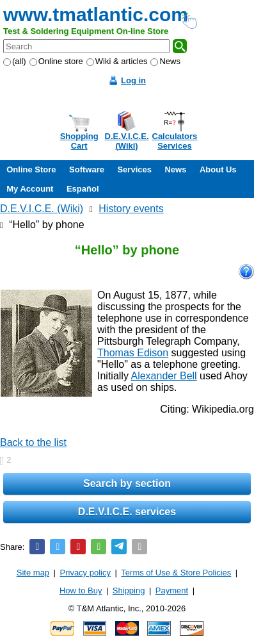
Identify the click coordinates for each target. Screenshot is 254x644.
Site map (33, 573)
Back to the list (33, 442)
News (165, 61)
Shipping (129, 590)
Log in (133, 80)
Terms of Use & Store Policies (176, 573)
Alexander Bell (163, 376)
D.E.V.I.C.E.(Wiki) (127, 141)
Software (87, 169)
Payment (172, 590)
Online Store (31, 169)
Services (134, 169)
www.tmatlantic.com (96, 14)
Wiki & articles (117, 61)
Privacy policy (85, 573)
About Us (218, 169)
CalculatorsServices (175, 141)
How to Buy (81, 590)
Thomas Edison (133, 353)
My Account (30, 189)
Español (83, 189)
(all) (15, 61)
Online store (56, 61)
